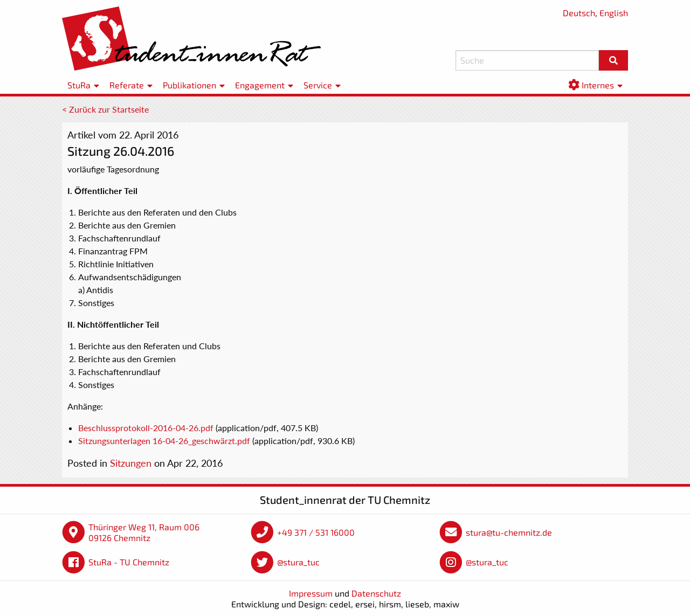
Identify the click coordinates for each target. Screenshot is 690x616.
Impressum (311, 593)
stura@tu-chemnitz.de (509, 532)
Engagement (260, 85)
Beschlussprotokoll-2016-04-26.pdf (146, 428)
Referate (127, 85)
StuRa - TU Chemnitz (129, 562)
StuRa (79, 85)
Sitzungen (131, 463)
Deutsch (579, 13)
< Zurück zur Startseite (105, 109)
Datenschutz (376, 593)
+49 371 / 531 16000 (316, 532)
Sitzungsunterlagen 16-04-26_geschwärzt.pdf (164, 441)
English (614, 13)
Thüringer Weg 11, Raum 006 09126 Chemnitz (144, 532)
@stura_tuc (298, 562)
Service (318, 85)
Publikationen (189, 85)
